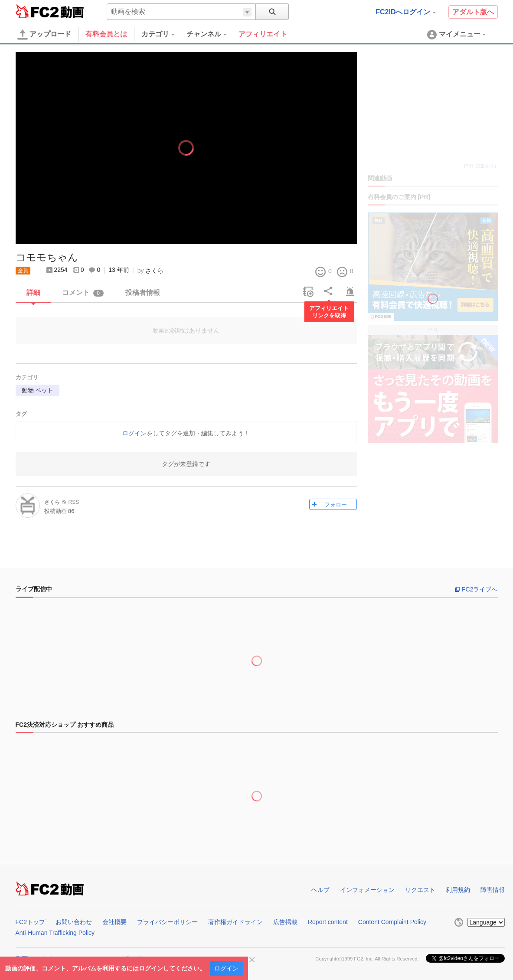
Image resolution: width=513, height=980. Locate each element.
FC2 (37, 11)
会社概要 (114, 922)
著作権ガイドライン (235, 922)
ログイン (226, 968)
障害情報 (493, 890)
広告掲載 (285, 922)
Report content (328, 922)
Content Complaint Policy (392, 922)
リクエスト (420, 890)
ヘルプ (320, 890)
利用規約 (458, 890)
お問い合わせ (74, 922)
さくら (154, 271)
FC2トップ (30, 922)
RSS (74, 502)
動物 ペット (38, 390)
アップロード (44, 35)
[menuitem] (164, 34)
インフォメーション (367, 890)
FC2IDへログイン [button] (405, 12)
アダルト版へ (473, 12)
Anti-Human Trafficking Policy (55, 933)
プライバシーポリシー (167, 922)
